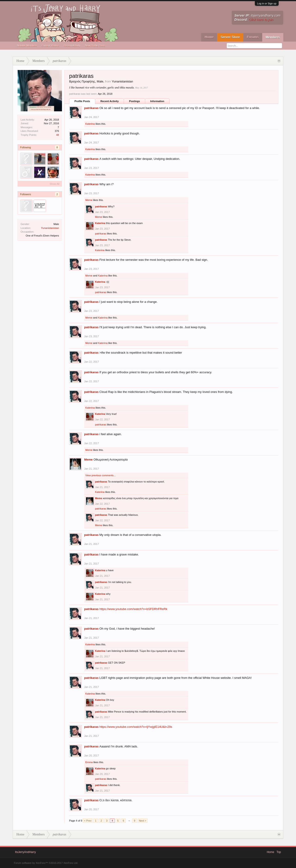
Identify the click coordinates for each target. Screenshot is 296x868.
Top (279, 852)
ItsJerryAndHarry (25, 852)
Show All (55, 184)
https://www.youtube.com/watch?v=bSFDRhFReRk (133, 609)
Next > (142, 821)
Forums (253, 37)
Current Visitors (50, 46)
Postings (134, 101)
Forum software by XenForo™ (46, 863)
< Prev (88, 821)
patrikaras (91, 108)
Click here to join (261, 20)
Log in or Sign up (267, 3)
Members (273, 37)
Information (157, 101)
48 (58, 135)
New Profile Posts (95, 46)
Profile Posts (82, 101)
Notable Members (27, 46)
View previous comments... (100, 475)
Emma (89, 762)
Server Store (230, 37)
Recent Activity (72, 46)
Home (209, 37)
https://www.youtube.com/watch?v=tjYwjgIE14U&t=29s (136, 727)
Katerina (90, 124)
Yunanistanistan (50, 228)
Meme (89, 200)
